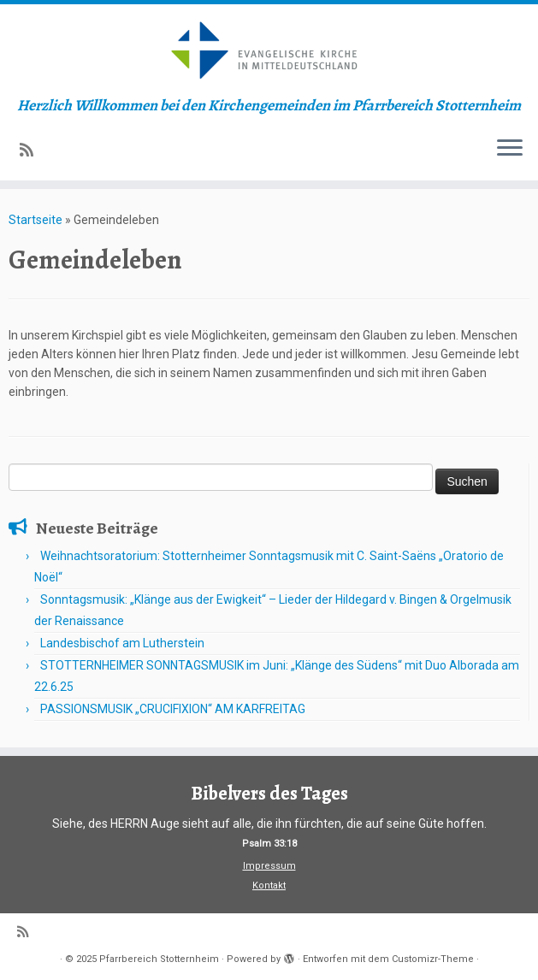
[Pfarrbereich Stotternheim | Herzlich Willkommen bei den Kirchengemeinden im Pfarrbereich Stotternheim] (269, 50)
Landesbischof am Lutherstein (122, 643)
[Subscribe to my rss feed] (32, 150)
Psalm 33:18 (269, 844)
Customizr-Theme (433, 959)
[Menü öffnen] (510, 150)
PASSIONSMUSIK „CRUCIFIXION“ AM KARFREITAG (173, 709)
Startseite (35, 220)
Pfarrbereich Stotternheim (159, 959)
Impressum (269, 866)
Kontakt (269, 886)
